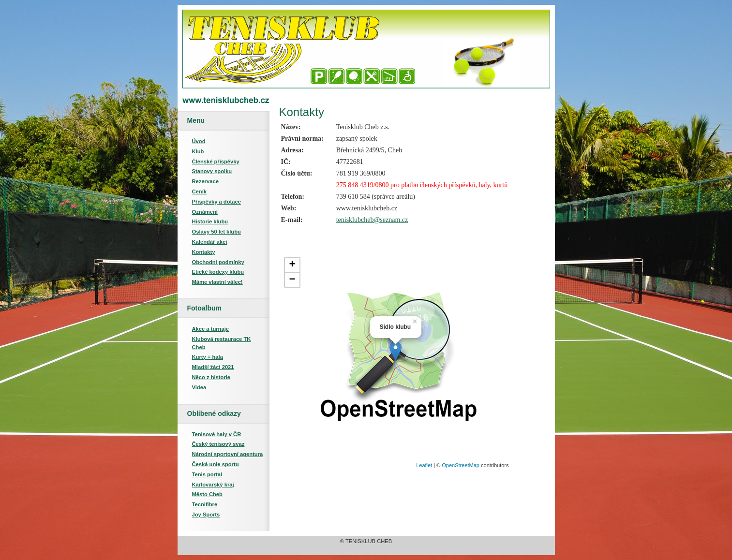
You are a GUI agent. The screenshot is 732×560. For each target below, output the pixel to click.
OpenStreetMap (461, 465)
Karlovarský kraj (213, 485)
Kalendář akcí (210, 242)
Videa (199, 387)
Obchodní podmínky (218, 262)
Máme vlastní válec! (217, 282)
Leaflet (424, 465)
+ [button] (292, 265)
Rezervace (205, 181)
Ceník (199, 192)
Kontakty (204, 252)
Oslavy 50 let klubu (217, 232)
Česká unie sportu (216, 464)
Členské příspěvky (216, 162)
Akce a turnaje (210, 329)
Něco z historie (211, 377)
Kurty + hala (208, 357)
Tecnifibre (205, 504)
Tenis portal (207, 474)
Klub (198, 151)
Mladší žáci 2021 (213, 367)
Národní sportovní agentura (228, 454)
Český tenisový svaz (218, 444)
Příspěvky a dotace (217, 202)
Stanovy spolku (212, 171)
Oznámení (205, 212)
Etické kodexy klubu (218, 272)
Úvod (199, 141)
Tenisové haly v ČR (217, 434)
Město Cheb (207, 494)
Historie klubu (210, 221)
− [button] (292, 280)
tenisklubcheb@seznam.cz (372, 220)
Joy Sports (206, 515)
